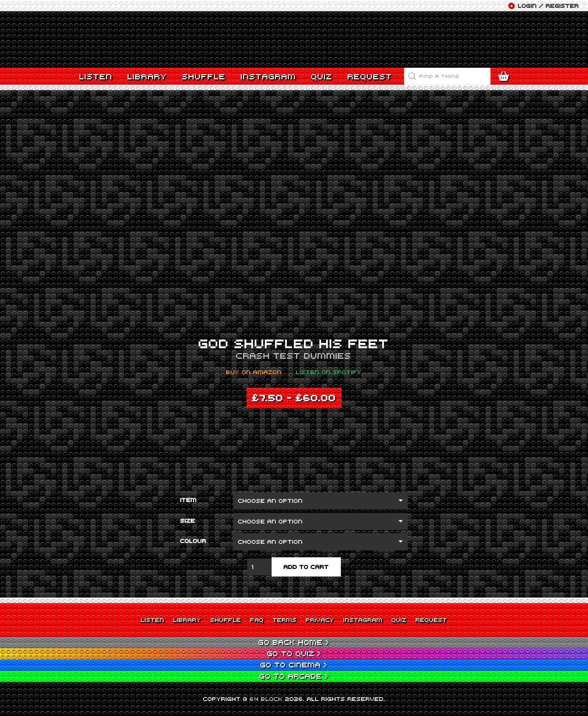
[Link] (294, 39)
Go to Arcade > (294, 676)
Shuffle (226, 620)
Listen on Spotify (329, 372)
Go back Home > (294, 642)
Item (188, 500)
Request (432, 620)
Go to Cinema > (294, 665)
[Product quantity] (260, 567)
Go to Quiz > (294, 653)
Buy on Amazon (254, 372)
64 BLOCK (266, 699)
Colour (193, 541)
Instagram (363, 620)
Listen (153, 620)
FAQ (257, 620)
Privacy (320, 620)
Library (187, 620)
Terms (285, 620)
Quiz (399, 620)
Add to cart (306, 567)
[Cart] (505, 76)
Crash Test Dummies (294, 355)
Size (188, 520)
